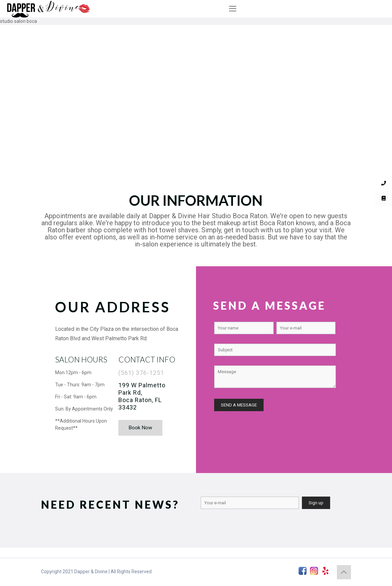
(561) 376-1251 (141, 373)
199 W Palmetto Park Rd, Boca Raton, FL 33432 (142, 396)
